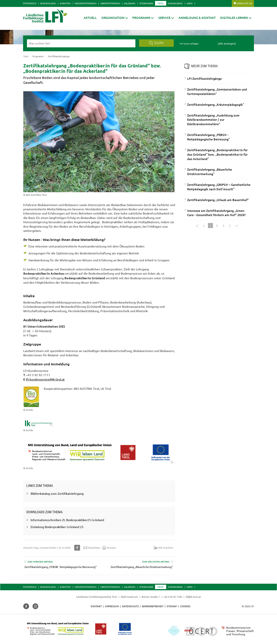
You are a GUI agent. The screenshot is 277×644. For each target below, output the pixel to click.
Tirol (161, 3)
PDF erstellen (163, 548)
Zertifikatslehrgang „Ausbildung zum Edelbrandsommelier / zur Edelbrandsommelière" (213, 120)
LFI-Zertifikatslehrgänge (204, 78)
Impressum (112, 606)
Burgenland (48, 3)
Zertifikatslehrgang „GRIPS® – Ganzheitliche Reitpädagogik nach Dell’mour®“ (219, 187)
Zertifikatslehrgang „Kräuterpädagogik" (216, 104)
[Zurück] (204, 226)
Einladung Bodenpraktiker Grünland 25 (57, 527)
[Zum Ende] (237, 226)
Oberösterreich (110, 3)
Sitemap (172, 606)
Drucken (109, 548)
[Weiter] (230, 226)
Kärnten (65, 3)
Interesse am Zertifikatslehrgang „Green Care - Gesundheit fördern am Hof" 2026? (216, 213)
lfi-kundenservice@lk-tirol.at (45, 379)
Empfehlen (92, 548)
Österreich (30, 3)
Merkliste (244, 3)
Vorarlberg (175, 3)
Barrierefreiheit (153, 606)
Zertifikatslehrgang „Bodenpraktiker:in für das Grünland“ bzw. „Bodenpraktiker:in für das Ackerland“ (217, 154)
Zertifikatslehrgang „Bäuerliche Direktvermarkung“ (210, 171)
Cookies (185, 606)
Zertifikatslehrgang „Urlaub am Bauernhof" (218, 200)
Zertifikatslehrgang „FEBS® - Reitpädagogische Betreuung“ (209, 137)
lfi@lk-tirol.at (193, 597)
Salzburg (130, 3)
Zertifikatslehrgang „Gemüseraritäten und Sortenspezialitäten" (217, 91)
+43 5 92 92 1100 (173, 597)
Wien (190, 3)
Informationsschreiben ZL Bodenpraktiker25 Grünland (67, 520)
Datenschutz (130, 606)
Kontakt (96, 606)
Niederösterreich (86, 3)
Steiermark (146, 3)
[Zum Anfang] (197, 226)
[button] (143, 18)
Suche (156, 43)
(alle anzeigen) (227, 43)
